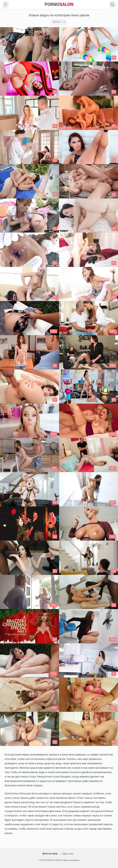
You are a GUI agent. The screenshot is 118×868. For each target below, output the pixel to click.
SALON (59, 4)
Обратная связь (50, 854)
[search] (112, 5)
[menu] (6, 5)
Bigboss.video (68, 854)
